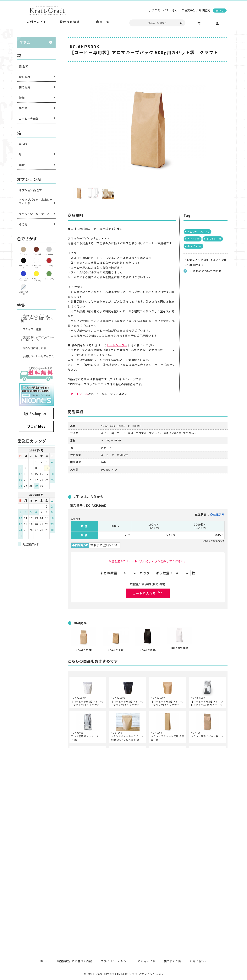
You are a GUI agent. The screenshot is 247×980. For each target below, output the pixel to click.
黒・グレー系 (24, 266)
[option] (148, 127)
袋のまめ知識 (173, 961)
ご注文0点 (188, 10)
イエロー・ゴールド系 (36, 280)
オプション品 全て (30, 190)
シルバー (49, 254)
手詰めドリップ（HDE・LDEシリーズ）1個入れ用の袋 (37, 318)
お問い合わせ (198, 961)
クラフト (23, 254)
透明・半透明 (24, 293)
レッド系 (49, 265)
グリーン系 (49, 279)
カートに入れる (144, 593)
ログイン (220, 11)
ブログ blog (36, 426)
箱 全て (23, 144)
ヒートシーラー (117, 345)
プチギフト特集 (32, 329)
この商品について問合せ (206, 271)
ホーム (44, 961)
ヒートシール (79, 394)
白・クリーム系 (36, 266)
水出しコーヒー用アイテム (38, 356)
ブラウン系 (36, 254)
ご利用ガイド (147, 961)
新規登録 (205, 10)
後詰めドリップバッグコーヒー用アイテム (37, 339)
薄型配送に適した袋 (34, 348)
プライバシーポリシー (115, 961)
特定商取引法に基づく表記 (75, 961)
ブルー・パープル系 (24, 280)
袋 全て (23, 66)
